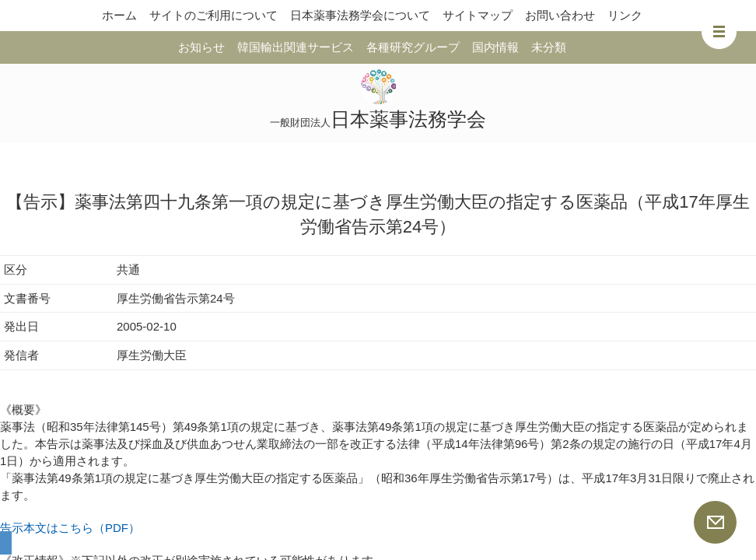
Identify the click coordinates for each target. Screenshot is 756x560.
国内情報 (495, 47)
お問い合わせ (560, 15)
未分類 (549, 47)
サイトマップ (478, 15)
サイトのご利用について (213, 15)
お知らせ (201, 47)
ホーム (119, 15)
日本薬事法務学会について (360, 15)
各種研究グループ (413, 47)
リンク (625, 15)
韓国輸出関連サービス (296, 47)
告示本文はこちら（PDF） (70, 528)
